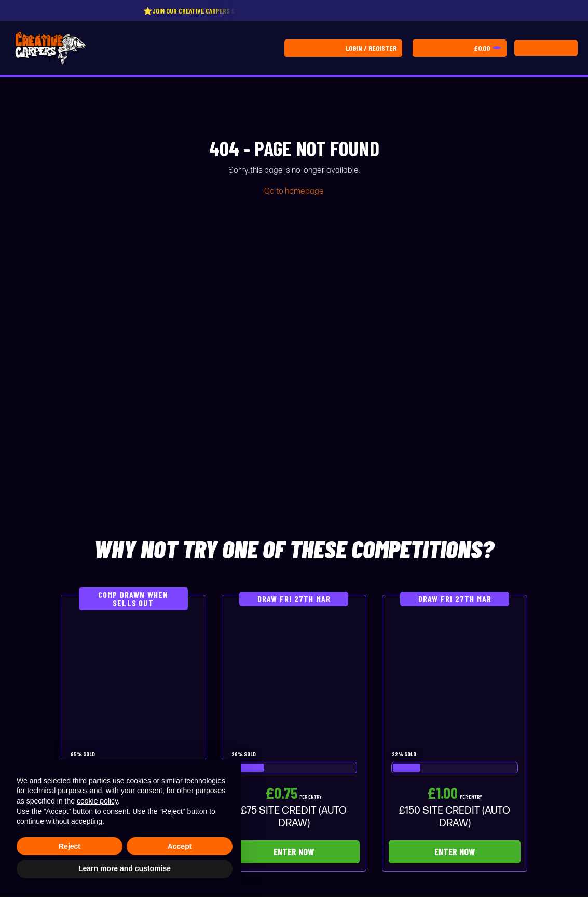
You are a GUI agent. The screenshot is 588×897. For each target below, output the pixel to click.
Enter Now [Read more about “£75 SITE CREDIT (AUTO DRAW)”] (294, 852)
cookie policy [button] (97, 801)
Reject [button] (70, 846)
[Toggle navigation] (546, 48)
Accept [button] (180, 846)
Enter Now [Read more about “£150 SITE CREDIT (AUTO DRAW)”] (455, 852)
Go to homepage (294, 191)
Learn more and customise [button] (125, 868)
